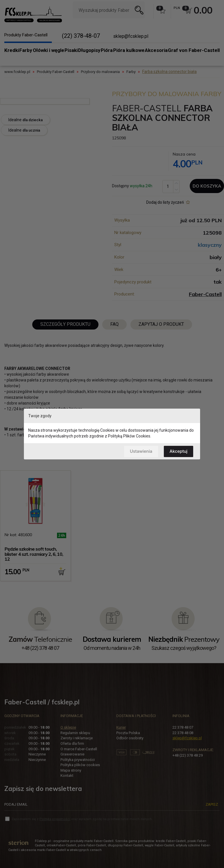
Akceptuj (178, 451)
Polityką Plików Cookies (129, 436)
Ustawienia (140, 451)
